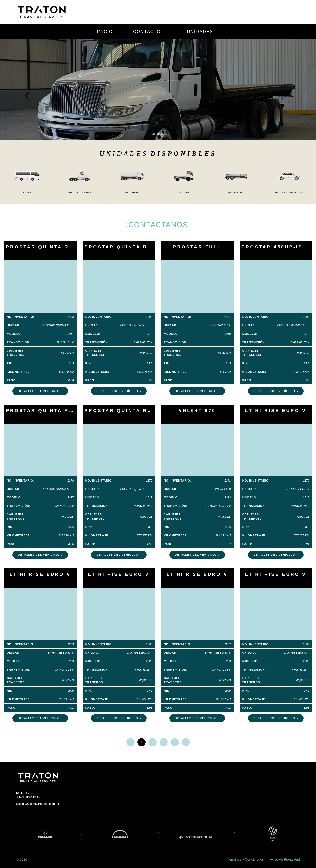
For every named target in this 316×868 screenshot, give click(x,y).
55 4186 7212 (25, 793)
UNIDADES (200, 32)
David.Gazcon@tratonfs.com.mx (38, 804)
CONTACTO (147, 32)
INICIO (105, 32)
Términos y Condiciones (245, 859)
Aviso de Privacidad (285, 859)
